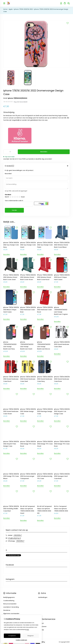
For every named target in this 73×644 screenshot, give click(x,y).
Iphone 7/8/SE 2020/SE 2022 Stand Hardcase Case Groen (11, 364)
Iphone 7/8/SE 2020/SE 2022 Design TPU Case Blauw (11, 429)
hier (28, 630)
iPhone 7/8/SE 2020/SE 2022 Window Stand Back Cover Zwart (11, 230)
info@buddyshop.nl (14, 491)
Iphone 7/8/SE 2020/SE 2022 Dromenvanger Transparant (28, 429)
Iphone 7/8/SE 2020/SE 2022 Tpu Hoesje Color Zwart (28, 197)
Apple (11, 9)
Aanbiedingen (43, 550)
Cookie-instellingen (21, 640)
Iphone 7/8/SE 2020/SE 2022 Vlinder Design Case (28, 364)
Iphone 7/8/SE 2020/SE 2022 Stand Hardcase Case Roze (62, 332)
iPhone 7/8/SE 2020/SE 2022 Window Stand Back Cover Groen (28, 230)
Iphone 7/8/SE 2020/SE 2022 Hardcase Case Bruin (28, 262)
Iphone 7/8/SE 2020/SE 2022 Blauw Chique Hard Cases (11, 262)
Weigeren (31, 636)
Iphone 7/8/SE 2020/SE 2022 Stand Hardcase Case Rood (11, 332)
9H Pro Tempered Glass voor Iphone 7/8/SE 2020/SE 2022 (61, 461)
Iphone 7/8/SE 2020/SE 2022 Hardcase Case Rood (45, 262)
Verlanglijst (7, 582)
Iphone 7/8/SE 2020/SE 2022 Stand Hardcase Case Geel (28, 332)
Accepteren (12, 636)
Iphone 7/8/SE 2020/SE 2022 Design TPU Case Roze (62, 396)
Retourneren (42, 579)
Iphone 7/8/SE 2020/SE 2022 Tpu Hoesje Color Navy (11, 197)
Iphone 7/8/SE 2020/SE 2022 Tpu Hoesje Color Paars (45, 197)
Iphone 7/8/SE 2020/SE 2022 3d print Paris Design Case (11, 396)
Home (5, 9)
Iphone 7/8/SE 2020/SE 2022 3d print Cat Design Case (62, 364)
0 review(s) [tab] (36, 166)
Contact (41, 576)
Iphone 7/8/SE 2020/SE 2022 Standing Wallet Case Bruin (11, 461)
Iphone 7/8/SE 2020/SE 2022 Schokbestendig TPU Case (45, 429)
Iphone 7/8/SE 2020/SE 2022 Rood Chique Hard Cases (62, 230)
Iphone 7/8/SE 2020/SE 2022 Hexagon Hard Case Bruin (62, 429)
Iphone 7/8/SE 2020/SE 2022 (23, 9)
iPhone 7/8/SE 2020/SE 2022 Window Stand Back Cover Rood (45, 230)
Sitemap (41, 582)
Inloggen (6, 576)
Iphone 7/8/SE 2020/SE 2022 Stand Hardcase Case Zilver (62, 297)
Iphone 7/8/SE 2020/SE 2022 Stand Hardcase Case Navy (45, 332)
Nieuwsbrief (7, 586)
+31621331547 (18, 488)
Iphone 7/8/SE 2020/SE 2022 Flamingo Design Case (45, 364)
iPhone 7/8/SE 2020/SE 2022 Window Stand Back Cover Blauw (62, 197)
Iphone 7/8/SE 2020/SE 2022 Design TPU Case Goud (45, 396)
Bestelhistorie (8, 579)
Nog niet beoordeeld (21, 102)
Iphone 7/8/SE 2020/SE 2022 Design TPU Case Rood (28, 396)
